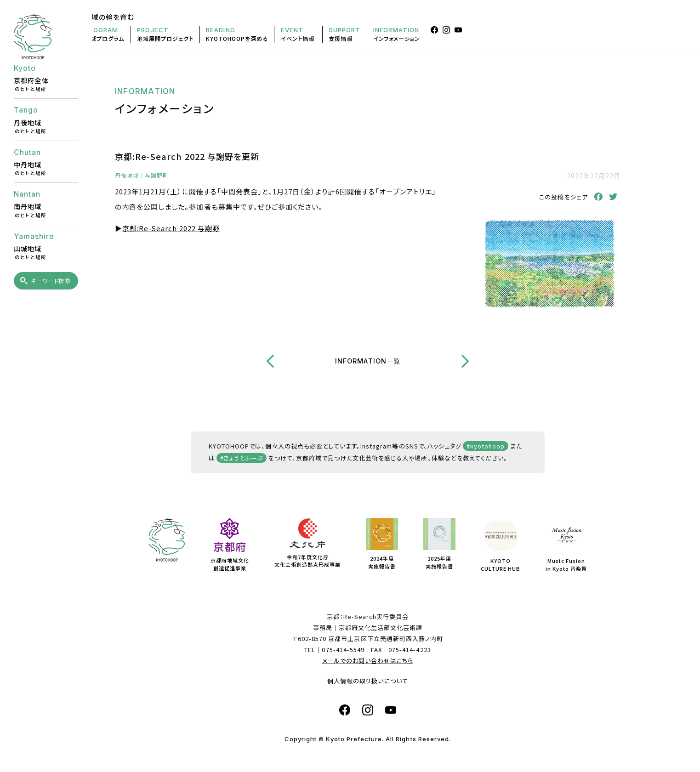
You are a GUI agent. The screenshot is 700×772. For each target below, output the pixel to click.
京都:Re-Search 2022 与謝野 (171, 228)
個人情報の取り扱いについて (368, 681)
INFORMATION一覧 (368, 361)
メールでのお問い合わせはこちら (368, 661)
